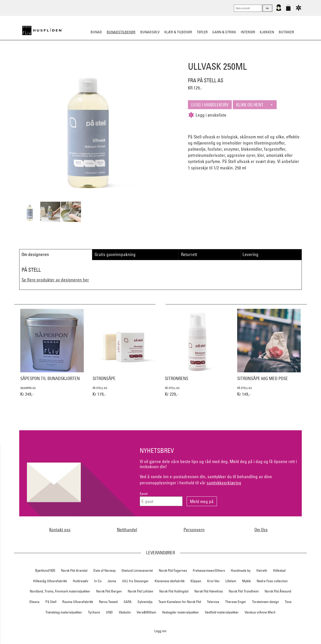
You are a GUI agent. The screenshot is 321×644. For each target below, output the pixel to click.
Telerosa (213, 602)
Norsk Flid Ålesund (278, 591)
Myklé (246, 581)
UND (109, 612)
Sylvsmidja (145, 602)
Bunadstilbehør (121, 32)
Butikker (286, 32)
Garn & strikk (224, 32)
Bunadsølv (150, 32)
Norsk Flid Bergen (109, 591)
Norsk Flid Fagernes (173, 570)
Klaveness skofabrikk (170, 581)
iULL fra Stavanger (135, 581)
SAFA (128, 602)
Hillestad (279, 570)
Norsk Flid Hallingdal (174, 591)
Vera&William (146, 612)
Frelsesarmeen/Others (209, 570)
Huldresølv (81, 581)
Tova (288, 602)
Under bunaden (204, 57)
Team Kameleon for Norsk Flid (180, 602)
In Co (98, 581)
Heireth (262, 570)
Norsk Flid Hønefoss (209, 591)
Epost (144, 494)
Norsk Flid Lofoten (141, 591)
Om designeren (35, 254)
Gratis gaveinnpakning (115, 254)
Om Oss (261, 530)
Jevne (112, 581)
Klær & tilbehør (178, 32)
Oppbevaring (145, 57)
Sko (65, 57)
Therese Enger (236, 602)
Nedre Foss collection (272, 581)
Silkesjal (121, 57)
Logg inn (160, 631)
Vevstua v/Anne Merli (260, 612)
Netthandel (127, 530)
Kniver (228, 57)
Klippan (196, 581)
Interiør (248, 32)
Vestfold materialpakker (222, 612)
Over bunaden (174, 57)
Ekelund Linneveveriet (137, 570)
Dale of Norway (104, 570)
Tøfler (202, 32)
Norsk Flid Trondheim (244, 591)
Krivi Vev (213, 581)
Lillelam (231, 581)
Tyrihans (94, 612)
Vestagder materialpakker (180, 612)
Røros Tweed (108, 602)
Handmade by (241, 570)
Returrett (189, 254)
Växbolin (125, 612)
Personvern (194, 530)
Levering (250, 254)
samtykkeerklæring (224, 483)
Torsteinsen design (265, 602)
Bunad (96, 32)
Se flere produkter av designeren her (55, 280)
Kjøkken (267, 32)
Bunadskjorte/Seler (91, 57)
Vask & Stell (249, 57)
